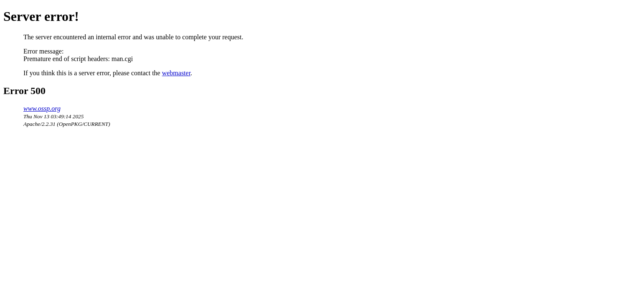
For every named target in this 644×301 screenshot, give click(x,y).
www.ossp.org (42, 108)
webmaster (176, 73)
